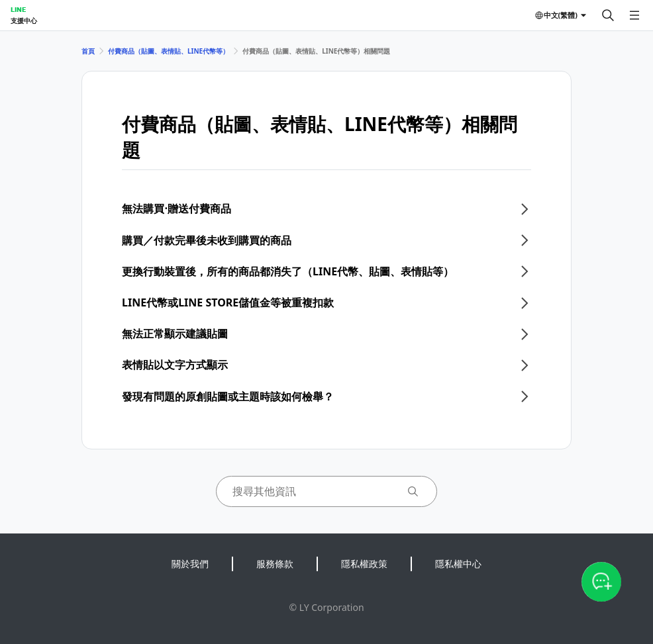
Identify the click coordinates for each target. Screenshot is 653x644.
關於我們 (190, 564)
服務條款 (275, 564)
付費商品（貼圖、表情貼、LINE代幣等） (169, 51)
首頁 (88, 51)
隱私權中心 (458, 564)
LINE (18, 9)
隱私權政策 (364, 564)
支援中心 (24, 21)
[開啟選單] (634, 15)
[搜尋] (608, 15)
